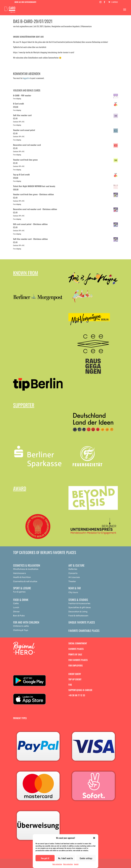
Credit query (75, 674)
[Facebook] (104, 3)
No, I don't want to (65, 858)
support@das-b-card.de (80, 690)
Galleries (73, 569)
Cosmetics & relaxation (27, 565)
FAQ (70, 685)
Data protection (57, 864)
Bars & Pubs (19, 616)
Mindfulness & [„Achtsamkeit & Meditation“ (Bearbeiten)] (20, 569)
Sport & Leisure (22, 588)
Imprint (76, 864)
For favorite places (78, 660)
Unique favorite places (82, 622)
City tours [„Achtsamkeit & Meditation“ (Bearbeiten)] (73, 592)
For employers (76, 665)
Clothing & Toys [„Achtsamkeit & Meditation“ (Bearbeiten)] (21, 630)
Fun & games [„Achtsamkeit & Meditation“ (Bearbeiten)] (19, 592)
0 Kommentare (86, 26)
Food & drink (21, 600)
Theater (72, 581)
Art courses (74, 577)
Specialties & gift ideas (80, 607)
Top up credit (75, 679)
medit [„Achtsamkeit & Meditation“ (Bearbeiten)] (30, 569)
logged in (26, 78)
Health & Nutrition (22, 577)
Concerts (73, 573)
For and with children (26, 622)
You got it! (45, 858)
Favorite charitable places (84, 631)
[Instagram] (100, 3)
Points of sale (75, 654)
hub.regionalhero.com (24, 26)
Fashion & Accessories (79, 603)
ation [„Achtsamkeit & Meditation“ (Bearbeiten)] (36, 569)
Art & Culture (76, 565)
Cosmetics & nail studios (25, 581)
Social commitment (78, 643)
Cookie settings (86, 858)
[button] (94, 838)
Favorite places (76, 649)
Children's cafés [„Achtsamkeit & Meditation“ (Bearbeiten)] (21, 626)
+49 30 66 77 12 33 (77, 695)
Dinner (16, 612)
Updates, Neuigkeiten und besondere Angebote (62, 26)
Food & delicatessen (78, 616)
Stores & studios (78, 600)
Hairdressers (20, 573)
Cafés (16, 603)
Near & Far (75, 588)
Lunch (16, 607)
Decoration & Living (78, 612)
